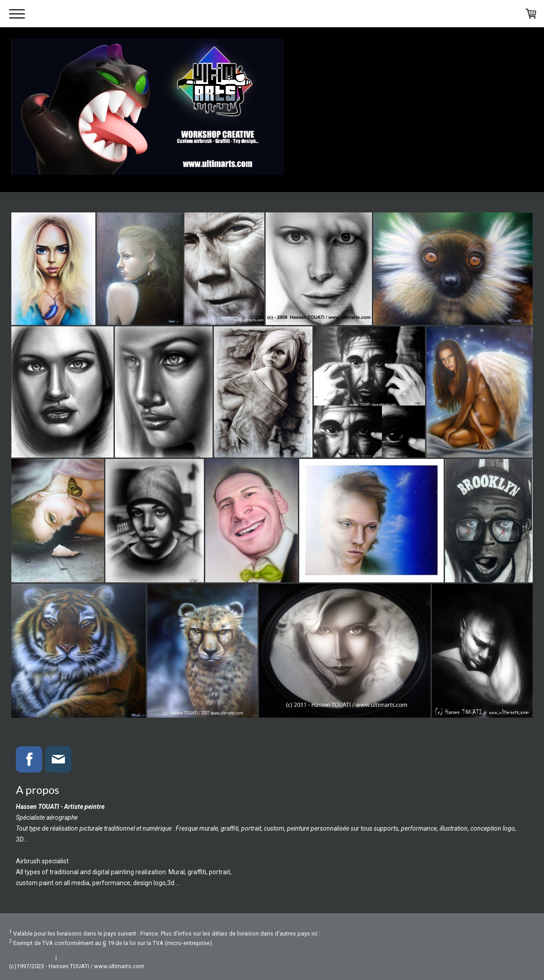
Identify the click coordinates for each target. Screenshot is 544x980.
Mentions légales (32, 958)
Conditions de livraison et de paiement (372, 933)
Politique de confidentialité (93, 958)
